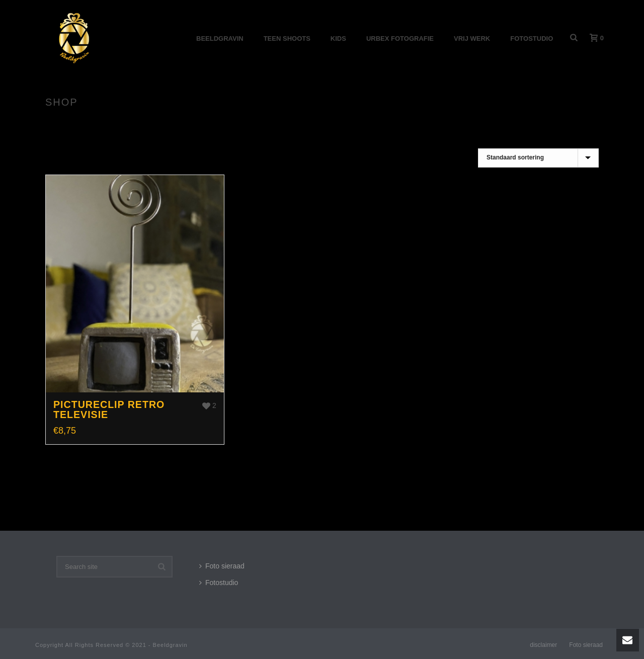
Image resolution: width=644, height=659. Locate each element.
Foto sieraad (222, 566)
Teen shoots (287, 38)
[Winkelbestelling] (538, 158)
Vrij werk (472, 38)
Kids (338, 38)
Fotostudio (532, 38)
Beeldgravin (220, 38)
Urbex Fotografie (400, 38)
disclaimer (543, 645)
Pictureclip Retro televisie (109, 409)
